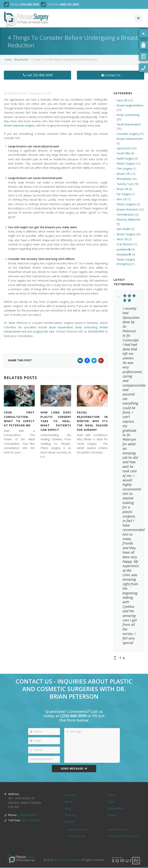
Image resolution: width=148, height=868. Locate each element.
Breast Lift (123, 174)
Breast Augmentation (130, 105)
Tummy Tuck (125, 184)
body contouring (86, 327)
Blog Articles (21, 60)
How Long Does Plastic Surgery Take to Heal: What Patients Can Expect (56, 421)
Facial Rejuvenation (129, 124)
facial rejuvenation (61, 327)
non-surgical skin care (41, 331)
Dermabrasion (126, 214)
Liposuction (124, 148)
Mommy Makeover (129, 219)
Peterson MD (18, 93)
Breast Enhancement (130, 139)
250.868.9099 (96, 331)
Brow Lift (122, 189)
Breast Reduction (127, 209)
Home (8, 60)
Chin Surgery (124, 168)
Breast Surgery (126, 234)
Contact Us (111, 75)
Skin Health (124, 229)
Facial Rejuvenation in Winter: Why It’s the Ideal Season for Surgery (92, 421)
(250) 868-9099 (29, 4)
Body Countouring (128, 115)
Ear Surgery (124, 194)
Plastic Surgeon (126, 204)
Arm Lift (122, 199)
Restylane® (124, 254)
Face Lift (122, 100)
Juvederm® (124, 249)
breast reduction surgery (19, 125)
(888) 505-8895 (69, 4)
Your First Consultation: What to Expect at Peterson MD (19, 419)
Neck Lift (122, 239)
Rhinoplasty (124, 179)
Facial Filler (123, 153)
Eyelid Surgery (125, 158)
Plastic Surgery (126, 163)
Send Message (74, 768)
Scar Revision (125, 244)
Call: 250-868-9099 (37, 75)
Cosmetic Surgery (128, 134)
